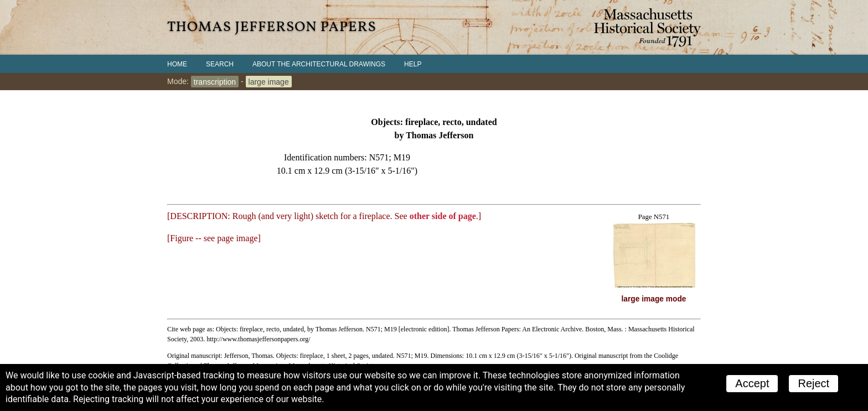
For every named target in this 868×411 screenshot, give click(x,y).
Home (177, 64)
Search (220, 64)
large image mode (654, 299)
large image (269, 81)
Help (413, 64)
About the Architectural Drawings (319, 64)
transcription (215, 81)
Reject (813, 383)
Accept (752, 383)
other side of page (443, 216)
